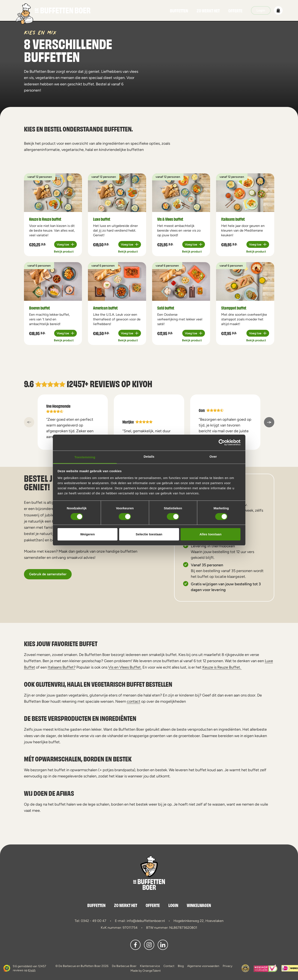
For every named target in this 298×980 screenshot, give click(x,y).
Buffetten (179, 10)
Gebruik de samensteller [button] (48, 574)
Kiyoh (142, 383)
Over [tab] (213, 456)
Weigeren (87, 534)
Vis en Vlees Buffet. (125, 667)
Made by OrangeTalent (146, 971)
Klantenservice (150, 966)
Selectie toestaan (149, 534)
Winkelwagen (199, 905)
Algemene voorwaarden (203, 966)
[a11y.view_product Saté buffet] (181, 281)
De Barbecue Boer (124, 966)
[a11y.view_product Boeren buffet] (53, 281)
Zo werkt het (208, 10)
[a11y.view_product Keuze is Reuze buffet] (53, 193)
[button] (278, 10)
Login (173, 905)
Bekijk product (64, 251)
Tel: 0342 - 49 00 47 (90, 921)
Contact (169, 966)
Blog (181, 966)
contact (134, 701)
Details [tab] (149, 456)
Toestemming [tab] (85, 457)
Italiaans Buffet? (62, 667)
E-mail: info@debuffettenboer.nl (140, 921)
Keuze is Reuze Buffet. (222, 667)
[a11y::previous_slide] (29, 422)
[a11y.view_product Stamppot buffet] (245, 281)
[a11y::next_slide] (269, 422)
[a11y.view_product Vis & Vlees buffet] (181, 193)
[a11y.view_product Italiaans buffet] (245, 193)
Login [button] (261, 10)
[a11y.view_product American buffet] (117, 281)
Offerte (235, 10)
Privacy (228, 966)
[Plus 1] (65, 244)
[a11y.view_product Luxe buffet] (117, 193)
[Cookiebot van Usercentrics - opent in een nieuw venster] (222, 443)
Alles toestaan (210, 534)
